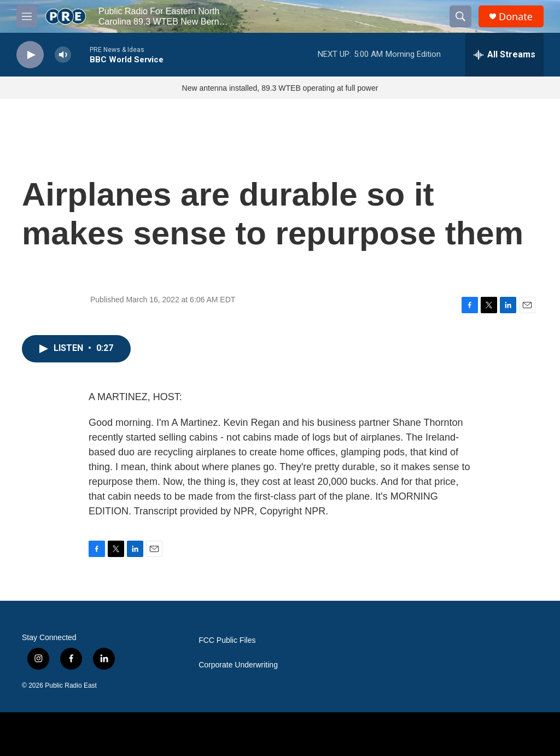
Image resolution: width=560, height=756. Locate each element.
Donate (516, 17)
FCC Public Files (227, 640)
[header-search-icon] (460, 16)
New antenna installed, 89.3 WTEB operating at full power (280, 88)
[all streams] (504, 55)
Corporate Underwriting (238, 665)
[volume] (63, 55)
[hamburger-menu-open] (27, 16)
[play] (30, 55)
